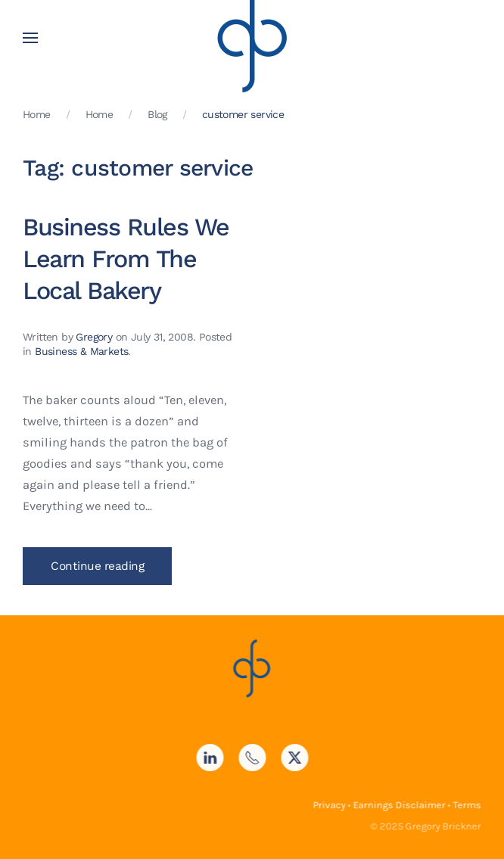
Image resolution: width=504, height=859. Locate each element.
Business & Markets (81, 351)
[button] (30, 38)
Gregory (94, 337)
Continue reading (97, 566)
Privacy (328, 805)
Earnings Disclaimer (398, 805)
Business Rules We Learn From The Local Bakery (126, 259)
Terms (466, 805)
